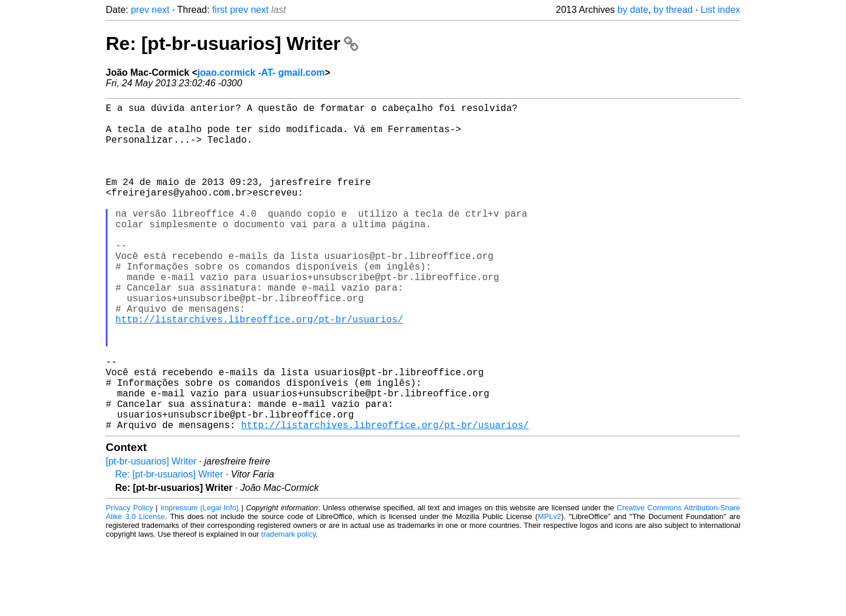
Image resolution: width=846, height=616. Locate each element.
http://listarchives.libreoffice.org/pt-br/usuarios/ (260, 368)
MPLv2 (549, 589)
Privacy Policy (130, 580)
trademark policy (289, 607)
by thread (673, 10)
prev (140, 10)
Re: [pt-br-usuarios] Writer (232, 43)
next (160, 10)
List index (720, 10)
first (220, 10)
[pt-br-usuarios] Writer (151, 534)
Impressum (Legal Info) (199, 580)
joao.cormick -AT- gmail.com (261, 73)
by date (633, 10)
